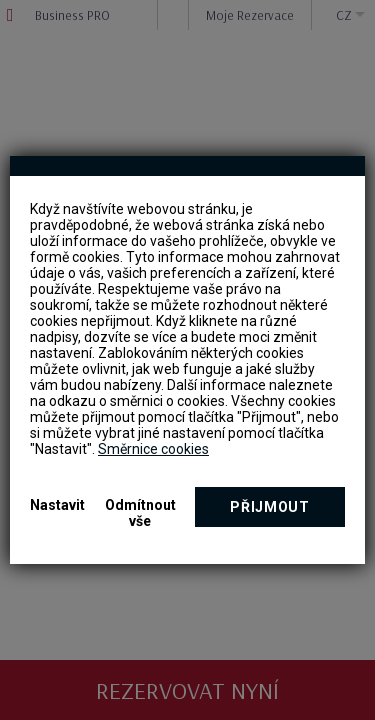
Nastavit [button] (57, 505)
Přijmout (270, 507)
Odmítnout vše (140, 513)
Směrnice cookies (153, 449)
